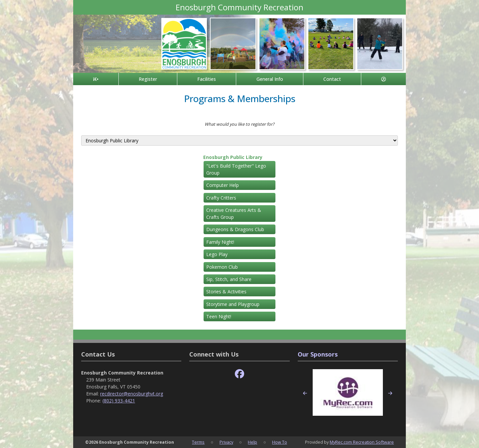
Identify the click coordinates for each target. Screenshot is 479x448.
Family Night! (220, 242)
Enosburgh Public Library (233, 157)
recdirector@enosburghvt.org (132, 394)
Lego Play (217, 254)
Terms (198, 442)
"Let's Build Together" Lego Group (236, 169)
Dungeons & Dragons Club (235, 229)
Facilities (207, 79)
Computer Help (223, 185)
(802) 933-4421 (119, 401)
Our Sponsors (318, 354)
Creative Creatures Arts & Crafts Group (234, 214)
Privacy (226, 442)
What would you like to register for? (239, 124)
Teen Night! (219, 316)
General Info (270, 79)
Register (148, 79)
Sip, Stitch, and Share (229, 279)
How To (280, 442)
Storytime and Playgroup (233, 304)
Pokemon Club (222, 267)
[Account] (384, 79)
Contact (332, 79)
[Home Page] (96, 79)
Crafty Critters (221, 198)
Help (252, 442)
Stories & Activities (226, 292)
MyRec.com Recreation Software (362, 442)
